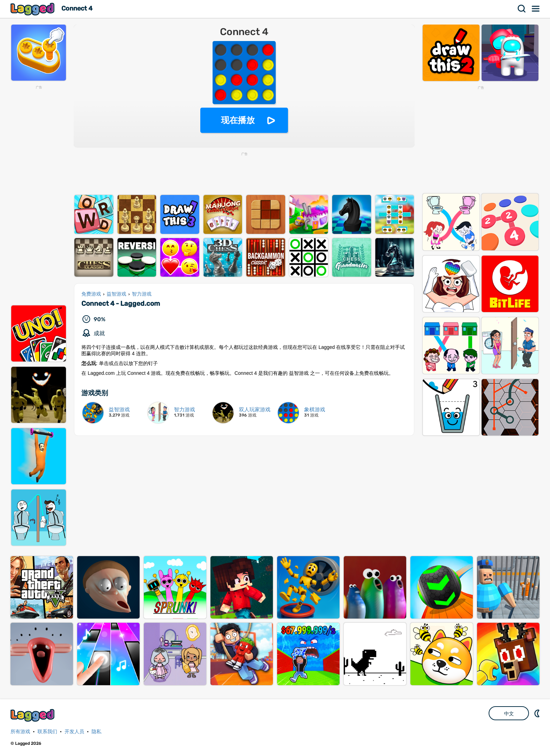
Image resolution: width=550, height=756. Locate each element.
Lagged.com (33, 715)
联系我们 (47, 732)
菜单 (536, 9)
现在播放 (238, 120)
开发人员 (74, 732)
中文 (509, 714)
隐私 (96, 732)
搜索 (522, 9)
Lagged (33, 9)
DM (538, 713)
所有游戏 (20, 732)
